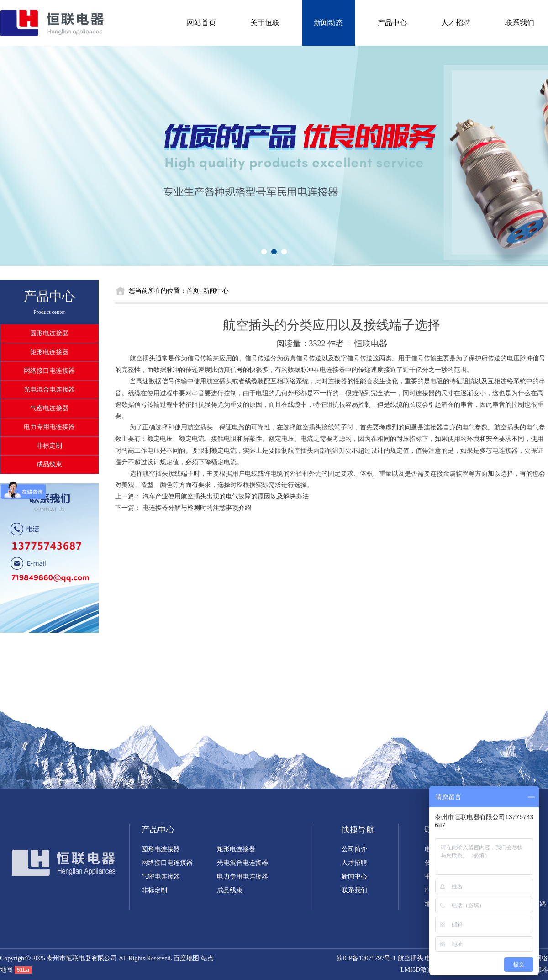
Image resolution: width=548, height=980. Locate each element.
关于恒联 (265, 23)
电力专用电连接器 (49, 427)
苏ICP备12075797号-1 (366, 958)
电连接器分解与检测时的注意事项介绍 (197, 508)
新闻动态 (328, 23)
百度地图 (186, 958)
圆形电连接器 (49, 333)
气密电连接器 (49, 408)
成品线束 (49, 464)
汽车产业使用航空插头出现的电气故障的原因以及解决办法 (226, 496)
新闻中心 (354, 877)
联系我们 (520, 23)
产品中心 (392, 23)
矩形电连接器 (49, 352)
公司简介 (354, 849)
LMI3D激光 (417, 970)
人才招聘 (456, 23)
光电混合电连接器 (49, 389)
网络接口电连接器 (49, 371)
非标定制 (49, 446)
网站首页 (201, 23)
